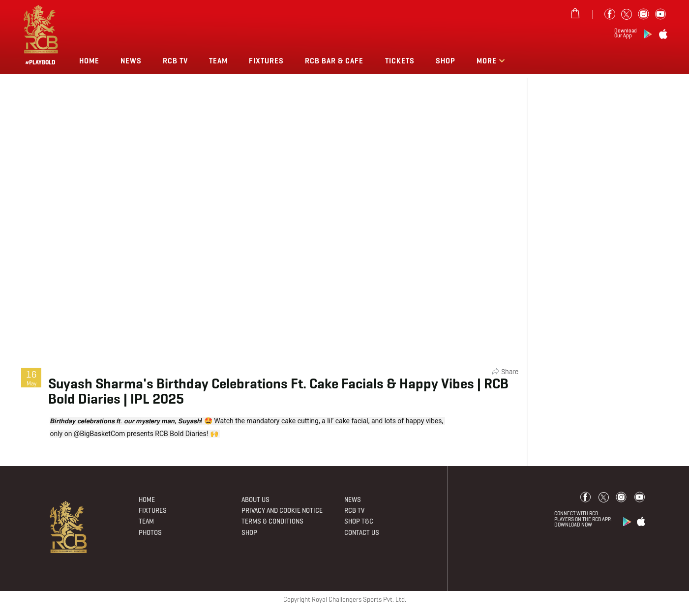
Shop (446, 61)
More (488, 61)
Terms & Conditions (272, 521)
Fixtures (266, 61)
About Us (255, 500)
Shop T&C (359, 521)
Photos (150, 533)
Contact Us (362, 533)
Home (89, 61)
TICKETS (400, 61)
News (131, 61)
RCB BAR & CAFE (334, 61)
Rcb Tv (175, 61)
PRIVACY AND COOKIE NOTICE (282, 511)
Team (218, 61)
